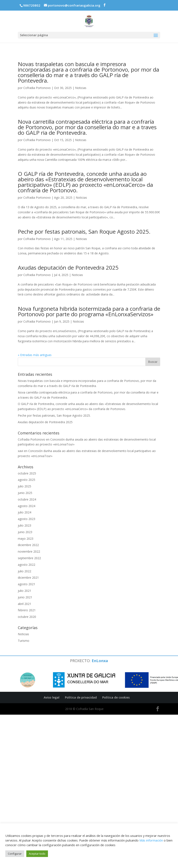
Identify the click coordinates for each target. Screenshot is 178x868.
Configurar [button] (15, 854)
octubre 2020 (27, 617)
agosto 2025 (27, 480)
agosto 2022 (27, 565)
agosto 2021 (27, 584)
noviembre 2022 (29, 551)
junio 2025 (25, 493)
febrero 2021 (27, 610)
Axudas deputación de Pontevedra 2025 (68, 268)
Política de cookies (116, 697)
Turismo (24, 641)
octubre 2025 (27, 473)
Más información (151, 840)
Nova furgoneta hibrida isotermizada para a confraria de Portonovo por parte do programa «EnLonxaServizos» (89, 311)
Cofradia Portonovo (37, 88)
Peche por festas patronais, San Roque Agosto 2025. (84, 232)
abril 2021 (25, 604)
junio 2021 (25, 597)
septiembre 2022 (29, 558)
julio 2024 (25, 512)
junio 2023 (25, 532)
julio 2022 (25, 571)
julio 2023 (25, 525)
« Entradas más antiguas (35, 355)
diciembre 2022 (28, 545)
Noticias (81, 88)
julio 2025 (25, 486)
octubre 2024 (27, 499)
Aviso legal (52, 697)
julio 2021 (25, 591)
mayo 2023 (26, 539)
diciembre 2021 (28, 578)
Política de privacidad (81, 697)
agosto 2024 (27, 506)
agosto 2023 (27, 519)
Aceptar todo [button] (37, 854)
